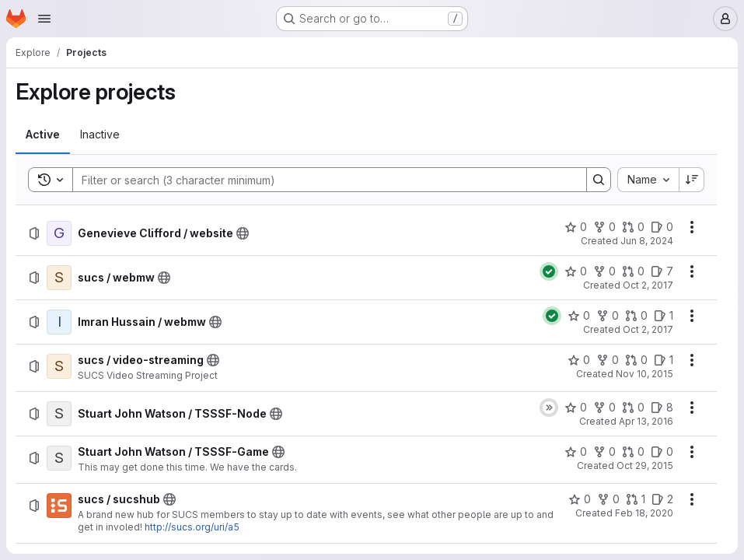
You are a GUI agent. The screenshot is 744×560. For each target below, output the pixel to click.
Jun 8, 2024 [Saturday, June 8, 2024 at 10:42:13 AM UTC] (647, 241)
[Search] (322, 180)
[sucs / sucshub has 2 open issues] (662, 499)
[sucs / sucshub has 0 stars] (580, 499)
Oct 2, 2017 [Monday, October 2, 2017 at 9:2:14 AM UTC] (648, 329)
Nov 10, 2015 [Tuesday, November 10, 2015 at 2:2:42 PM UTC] (644, 374)
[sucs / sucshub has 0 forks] (608, 499)
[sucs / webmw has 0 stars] (576, 271)
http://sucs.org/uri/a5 (192, 527)
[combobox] (648, 180)
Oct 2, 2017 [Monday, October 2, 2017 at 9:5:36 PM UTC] (648, 285)
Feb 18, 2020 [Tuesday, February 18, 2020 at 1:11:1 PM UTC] (644, 513)
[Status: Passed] (549, 271)
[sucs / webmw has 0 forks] (604, 271)
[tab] (43, 135)
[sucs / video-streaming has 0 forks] (608, 360)
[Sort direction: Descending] (692, 180)
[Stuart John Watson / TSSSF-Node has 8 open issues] (662, 408)
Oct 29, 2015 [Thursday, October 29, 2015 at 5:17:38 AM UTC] (645, 465)
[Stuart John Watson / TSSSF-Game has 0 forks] (604, 452)
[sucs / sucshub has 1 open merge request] (636, 499)
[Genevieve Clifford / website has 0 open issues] (662, 227)
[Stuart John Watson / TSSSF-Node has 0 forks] (604, 408)
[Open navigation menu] (44, 19)
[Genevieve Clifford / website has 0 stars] (576, 227)
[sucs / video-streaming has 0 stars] (579, 360)
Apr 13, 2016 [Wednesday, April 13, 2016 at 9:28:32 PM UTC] (646, 421)
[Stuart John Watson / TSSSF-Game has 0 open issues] (662, 452)
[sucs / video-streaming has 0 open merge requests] (636, 360)
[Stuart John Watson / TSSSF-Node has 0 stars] (576, 408)
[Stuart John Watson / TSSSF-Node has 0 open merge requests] (633, 408)
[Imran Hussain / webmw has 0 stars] (579, 316)
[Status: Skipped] (549, 408)
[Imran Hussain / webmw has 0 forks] (608, 316)
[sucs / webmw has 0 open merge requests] (633, 271)
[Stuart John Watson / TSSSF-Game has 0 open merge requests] (633, 452)
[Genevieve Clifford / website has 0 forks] (604, 227)
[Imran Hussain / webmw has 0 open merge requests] (636, 316)
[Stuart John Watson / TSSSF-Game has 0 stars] (576, 452)
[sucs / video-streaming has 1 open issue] (664, 360)
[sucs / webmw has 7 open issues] (662, 271)
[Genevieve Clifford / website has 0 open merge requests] (633, 227)
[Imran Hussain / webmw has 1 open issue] (664, 316)
